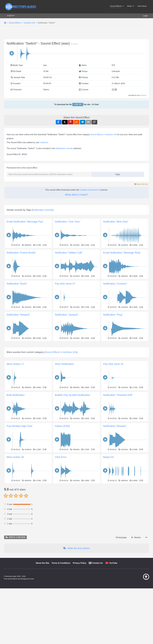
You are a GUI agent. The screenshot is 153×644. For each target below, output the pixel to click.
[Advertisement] (76, 359)
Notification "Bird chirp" (116, 222)
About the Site (42, 598)
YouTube (113, 598)
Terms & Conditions (61, 598)
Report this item (141, 184)
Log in (78, 104)
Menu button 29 (15, 492)
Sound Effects (97, 134)
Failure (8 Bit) (62, 461)
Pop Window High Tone (19, 461)
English (10, 16)
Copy (117, 174)
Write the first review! (76, 583)
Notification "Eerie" (17, 284)
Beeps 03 (108, 492)
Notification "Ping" (113, 315)
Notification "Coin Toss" (68, 222)
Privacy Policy (80, 598)
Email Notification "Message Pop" (25, 222)
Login (145, 16)
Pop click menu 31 (113, 399)
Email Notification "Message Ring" (122, 253)
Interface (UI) (111, 134)
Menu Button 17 (15, 399)
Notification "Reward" (18, 315)
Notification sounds (64, 148)
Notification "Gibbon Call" (69, 253)
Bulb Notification (16, 430)
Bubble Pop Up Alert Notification (73, 430)
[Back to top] (140, 614)
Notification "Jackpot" (67, 315)
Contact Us (97, 598)
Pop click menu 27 (65, 284)
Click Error (61, 492)
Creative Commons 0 (90, 190)
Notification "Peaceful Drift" (118, 430)
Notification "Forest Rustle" (21, 253)
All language (121, 572)
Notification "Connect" (115, 284)
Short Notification (64, 399)
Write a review (15, 572)
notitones (143, 95)
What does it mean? (77, 195)
